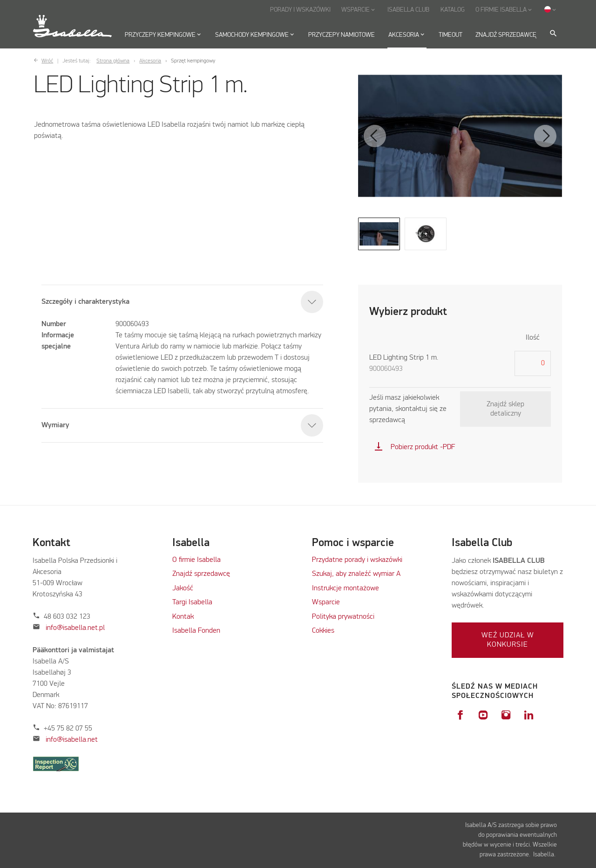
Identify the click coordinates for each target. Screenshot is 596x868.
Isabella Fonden (196, 631)
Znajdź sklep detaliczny (505, 409)
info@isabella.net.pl (75, 628)
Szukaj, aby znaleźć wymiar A (356, 574)
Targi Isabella (192, 602)
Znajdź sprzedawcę (201, 574)
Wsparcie (326, 602)
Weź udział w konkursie (508, 640)
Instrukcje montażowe (345, 588)
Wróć (47, 61)
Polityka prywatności (343, 617)
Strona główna (113, 61)
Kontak (183, 617)
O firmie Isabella (196, 560)
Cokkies (323, 631)
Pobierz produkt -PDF (414, 447)
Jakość (183, 588)
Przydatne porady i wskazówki (357, 560)
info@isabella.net (72, 740)
